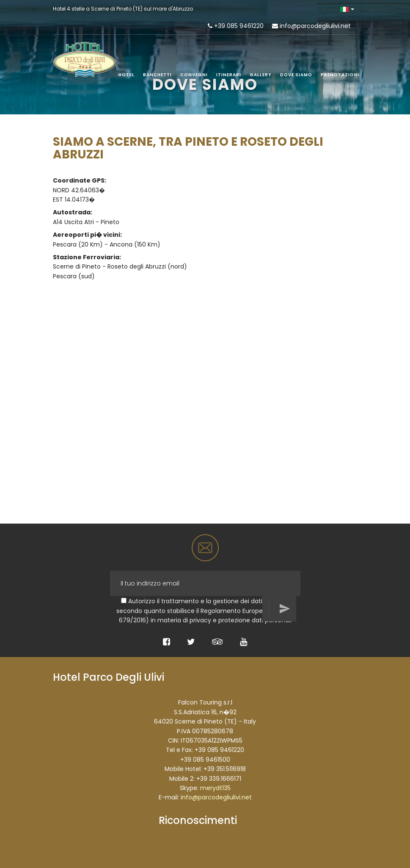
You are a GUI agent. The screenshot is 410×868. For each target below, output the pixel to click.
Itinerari (229, 75)
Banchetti (157, 75)
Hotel (127, 75)
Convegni (194, 75)
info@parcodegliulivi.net (315, 26)
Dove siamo (296, 75)
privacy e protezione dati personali (241, 620)
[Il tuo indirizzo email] (205, 583)
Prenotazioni (340, 75)
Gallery (261, 75)
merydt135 (215, 788)
